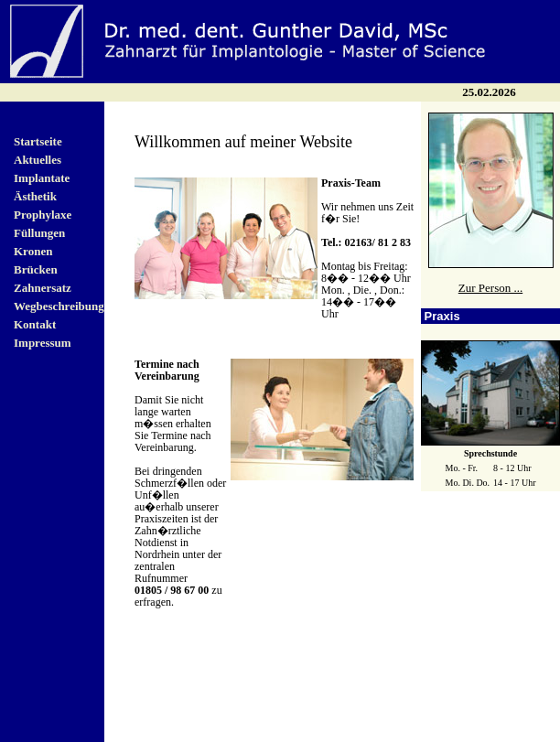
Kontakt (35, 324)
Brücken (36, 269)
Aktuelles (38, 160)
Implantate (42, 178)
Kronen (33, 251)
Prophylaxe (43, 215)
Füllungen (39, 233)
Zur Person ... (490, 288)
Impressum (43, 343)
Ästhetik (35, 196)
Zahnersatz (43, 288)
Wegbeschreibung (59, 306)
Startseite (38, 141)
